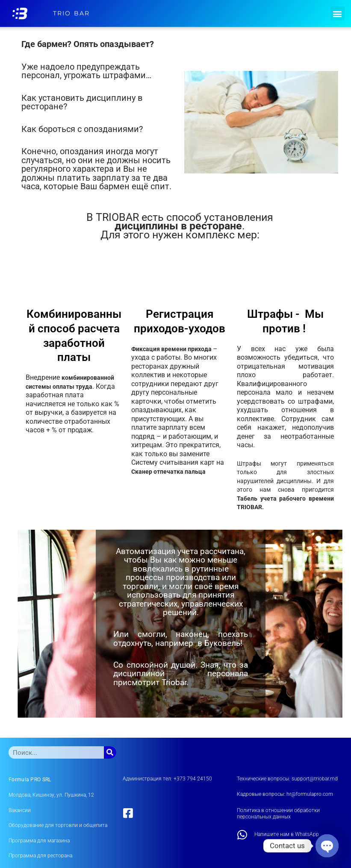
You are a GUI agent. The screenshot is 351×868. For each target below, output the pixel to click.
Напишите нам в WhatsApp (287, 834)
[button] (338, 13)
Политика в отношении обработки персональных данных (278, 814)
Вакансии (20, 810)
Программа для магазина (39, 841)
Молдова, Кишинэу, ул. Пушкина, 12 (51, 795)
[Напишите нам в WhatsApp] (242, 835)
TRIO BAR (72, 13)
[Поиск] (110, 752)
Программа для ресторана (40, 856)
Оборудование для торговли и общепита (58, 825)
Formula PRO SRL (30, 780)
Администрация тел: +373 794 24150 (167, 779)
